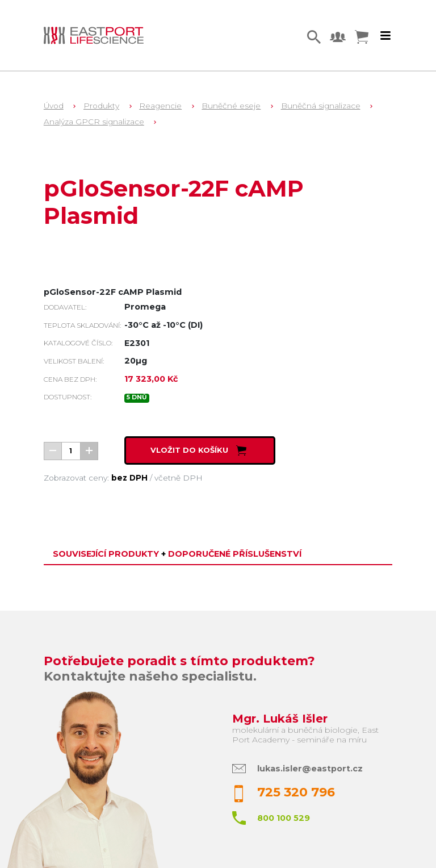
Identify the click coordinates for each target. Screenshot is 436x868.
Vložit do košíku (200, 450)
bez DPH (129, 478)
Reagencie (160, 106)
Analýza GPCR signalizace (94, 122)
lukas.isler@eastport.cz (310, 769)
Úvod (54, 106)
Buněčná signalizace (321, 106)
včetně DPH (179, 478)
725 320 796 (296, 792)
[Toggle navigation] (385, 36)
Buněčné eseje (231, 106)
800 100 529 (284, 818)
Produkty (101, 106)
